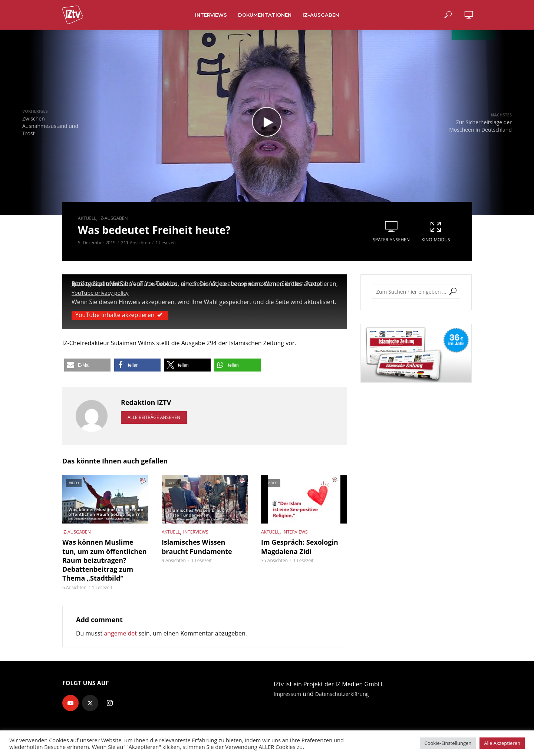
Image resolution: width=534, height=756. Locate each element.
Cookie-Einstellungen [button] (448, 743)
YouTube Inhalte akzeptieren (120, 314)
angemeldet (120, 628)
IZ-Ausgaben (321, 15)
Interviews (211, 15)
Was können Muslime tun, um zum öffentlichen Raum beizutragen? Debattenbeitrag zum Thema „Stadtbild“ (105, 557)
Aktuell (87, 218)
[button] (87, 365)
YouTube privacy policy (103, 293)
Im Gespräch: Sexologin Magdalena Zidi (295, 545)
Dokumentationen (265, 15)
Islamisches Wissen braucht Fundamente (202, 545)
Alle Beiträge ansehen (154, 417)
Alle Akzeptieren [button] (502, 743)
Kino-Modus (436, 232)
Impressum (289, 689)
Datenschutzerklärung (350, 689)
